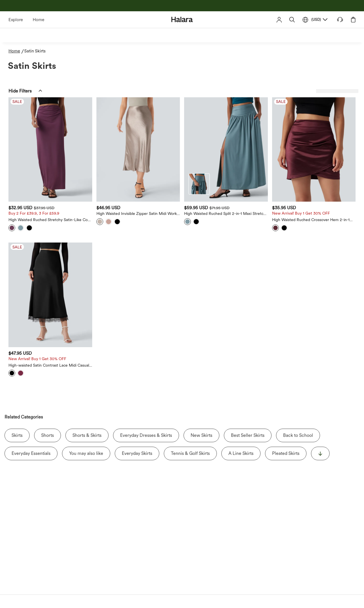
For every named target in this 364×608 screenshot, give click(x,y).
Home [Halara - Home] (38, 20)
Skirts (17, 382)
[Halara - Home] (182, 19)
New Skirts (201, 382)
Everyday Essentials (31, 400)
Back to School (298, 382)
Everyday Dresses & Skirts (146, 382)
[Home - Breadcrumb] (16, 51)
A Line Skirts (241, 400)
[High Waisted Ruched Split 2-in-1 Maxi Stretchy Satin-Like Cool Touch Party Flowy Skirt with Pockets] (258, 136)
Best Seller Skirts (248, 382)
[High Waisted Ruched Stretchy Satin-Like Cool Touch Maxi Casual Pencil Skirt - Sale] (124, 136)
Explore (16, 20)
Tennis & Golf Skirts (190, 400)
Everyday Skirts (137, 400)
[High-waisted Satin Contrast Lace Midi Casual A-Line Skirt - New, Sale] (124, 255)
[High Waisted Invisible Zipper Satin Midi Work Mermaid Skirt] (191, 136)
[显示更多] (320, 400)
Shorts (48, 382)
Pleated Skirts (286, 400)
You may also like (86, 400)
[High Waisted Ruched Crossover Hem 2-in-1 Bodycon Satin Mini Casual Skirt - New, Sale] (325, 136)
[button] (292, 20)
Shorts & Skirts (87, 382)
